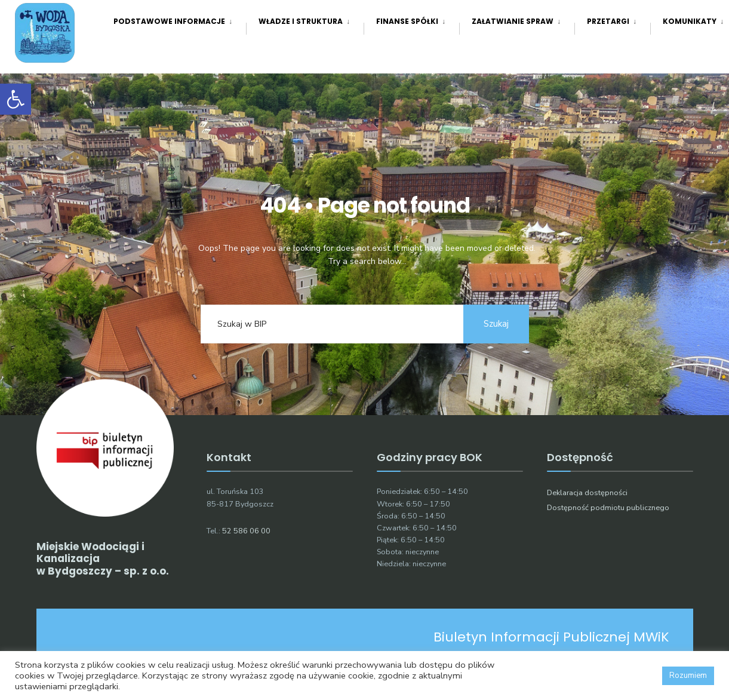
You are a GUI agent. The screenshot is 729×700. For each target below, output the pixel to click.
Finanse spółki (407, 21)
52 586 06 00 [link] (246, 531)
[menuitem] (180, 21)
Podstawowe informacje (169, 21)
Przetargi (608, 21)
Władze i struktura (301, 21)
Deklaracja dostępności (587, 492)
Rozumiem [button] (688, 676)
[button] (16, 99)
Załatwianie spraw (513, 21)
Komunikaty (690, 21)
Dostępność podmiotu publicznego (608, 507)
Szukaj (496, 324)
